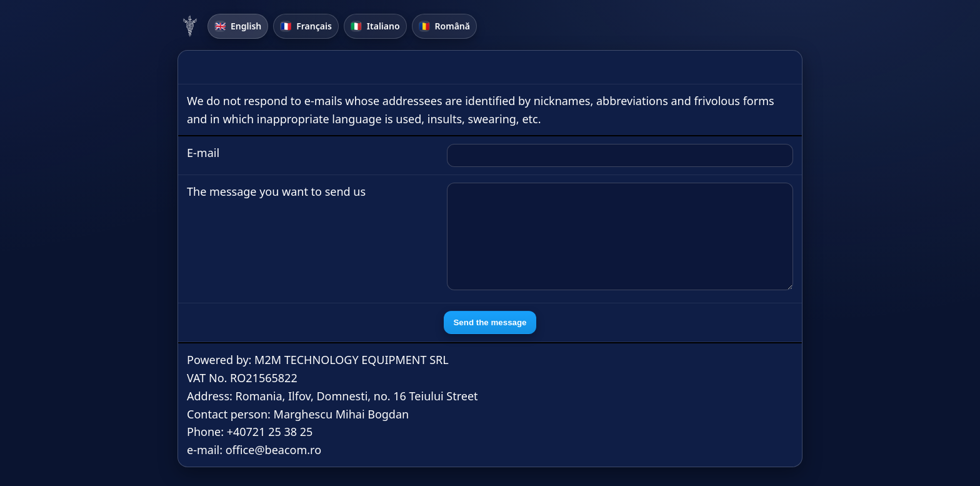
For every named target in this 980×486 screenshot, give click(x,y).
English (238, 26)
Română (444, 26)
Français (306, 26)
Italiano (375, 26)
